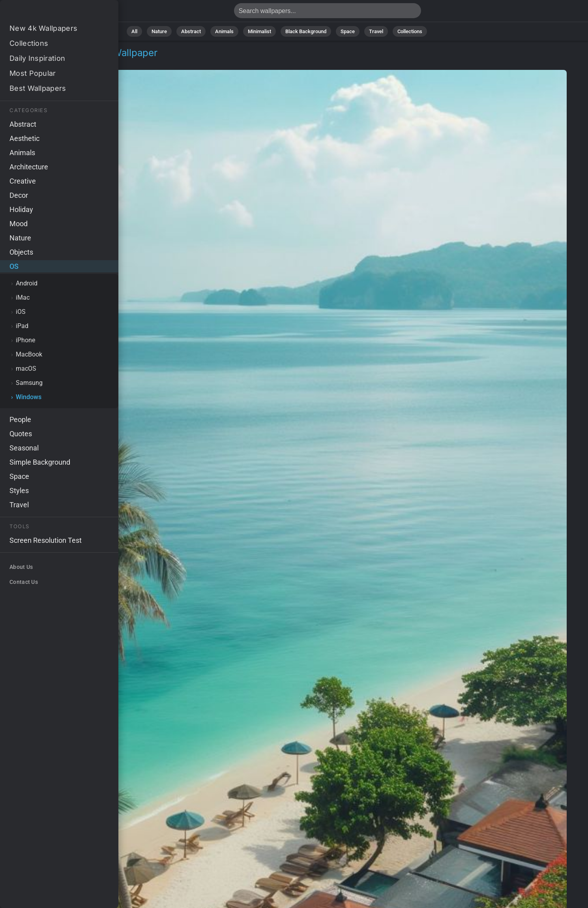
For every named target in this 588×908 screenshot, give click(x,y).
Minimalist (259, 31)
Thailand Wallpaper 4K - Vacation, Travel (47, 13)
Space (348, 31)
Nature (159, 31)
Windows (52, 62)
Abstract (191, 31)
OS (25, 62)
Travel (376, 31)
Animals (224, 31)
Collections (410, 31)
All (134, 31)
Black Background (306, 31)
